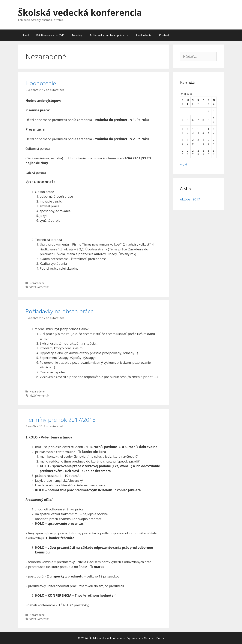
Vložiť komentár (39, 287)
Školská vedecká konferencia (80, 12)
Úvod (25, 35)
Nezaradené (37, 283)
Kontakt (164, 35)
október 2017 (190, 199)
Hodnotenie (144, 35)
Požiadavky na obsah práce (111, 35)
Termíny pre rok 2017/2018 (61, 420)
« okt (184, 164)
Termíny (77, 35)
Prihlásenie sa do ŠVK (50, 35)
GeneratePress (154, 638)
